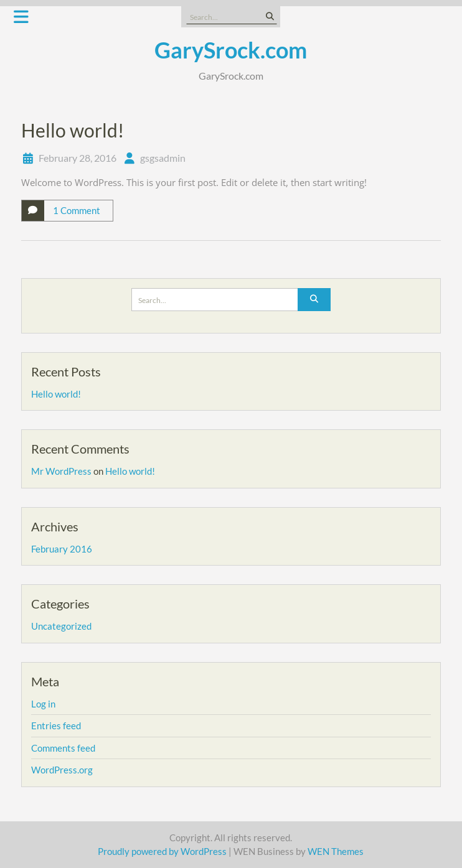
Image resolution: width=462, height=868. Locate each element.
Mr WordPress (61, 471)
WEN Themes (336, 851)
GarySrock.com (231, 50)
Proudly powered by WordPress (162, 851)
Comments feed (63, 748)
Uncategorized (61, 626)
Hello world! (73, 130)
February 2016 (62, 549)
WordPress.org (62, 770)
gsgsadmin (163, 158)
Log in (43, 704)
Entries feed (56, 726)
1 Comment (77, 210)
